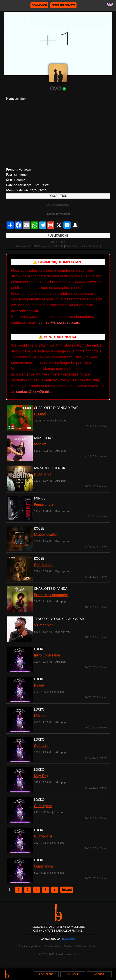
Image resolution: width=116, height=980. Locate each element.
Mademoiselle (45, 535)
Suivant (67, 890)
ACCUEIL (99, 974)
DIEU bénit (43, 474)
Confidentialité (53, 946)
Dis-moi (40, 414)
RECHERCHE (46, 974)
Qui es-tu (41, 746)
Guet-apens (43, 806)
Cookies (68, 946)
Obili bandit (43, 565)
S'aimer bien (44, 625)
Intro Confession (47, 655)
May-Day (41, 776)
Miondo (40, 716)
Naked (39, 685)
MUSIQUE (73, 974)
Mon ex (40, 444)
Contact (93, 946)
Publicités (81, 946)
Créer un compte (63, 5)
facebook (69, 939)
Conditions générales (30, 946)
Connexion (39, 5)
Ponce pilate (44, 505)
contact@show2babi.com (59, 322)
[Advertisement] (58, 135)
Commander (44, 866)
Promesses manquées (51, 595)
